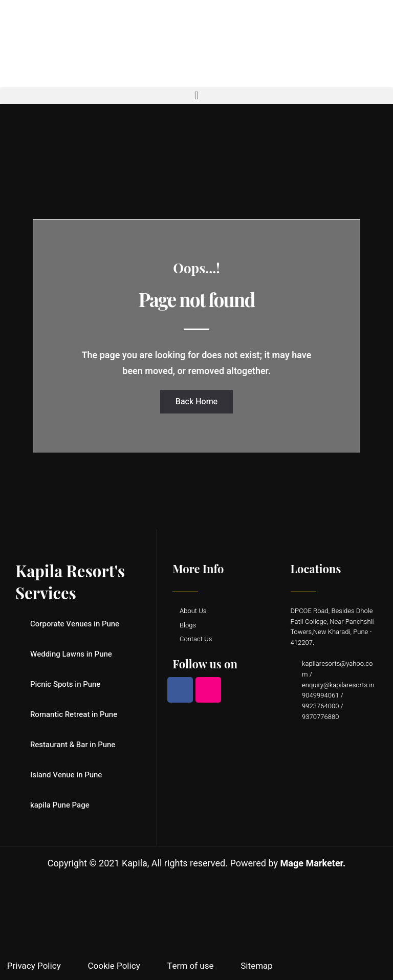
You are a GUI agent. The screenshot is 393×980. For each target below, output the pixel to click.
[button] (196, 95)
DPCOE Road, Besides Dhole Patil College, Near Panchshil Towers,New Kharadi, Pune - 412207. (332, 627)
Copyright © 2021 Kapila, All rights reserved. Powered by (196, 864)
